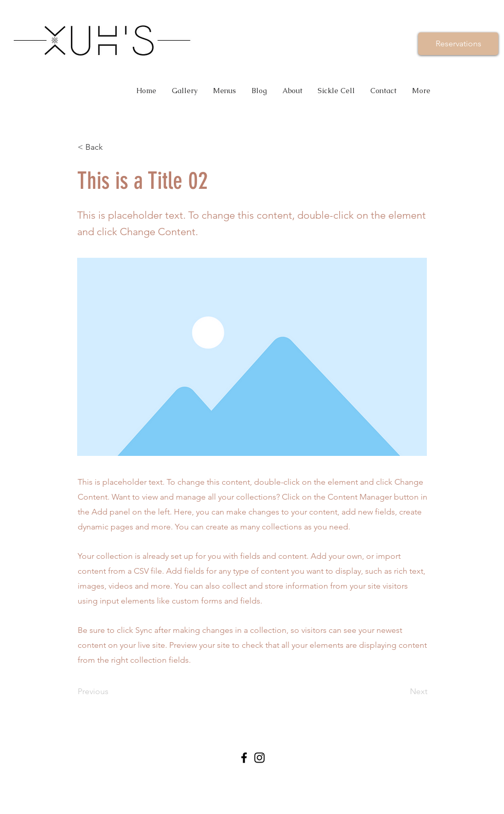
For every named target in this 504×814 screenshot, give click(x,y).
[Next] (402, 692)
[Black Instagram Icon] (259, 758)
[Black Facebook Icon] (244, 758)
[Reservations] (458, 44)
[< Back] (112, 147)
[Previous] (112, 692)
